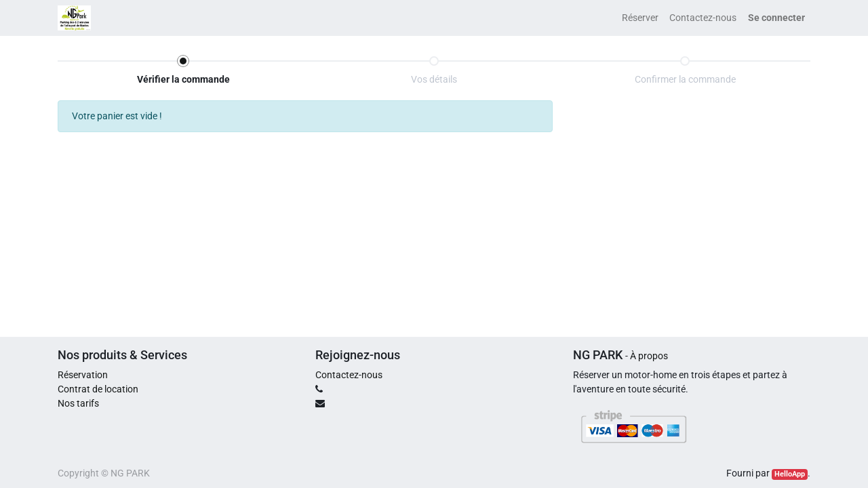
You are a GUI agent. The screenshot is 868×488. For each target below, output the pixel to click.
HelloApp (790, 474)
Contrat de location (98, 389)
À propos (649, 356)
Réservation (83, 375)
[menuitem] (640, 18)
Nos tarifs (78, 403)
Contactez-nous (349, 375)
